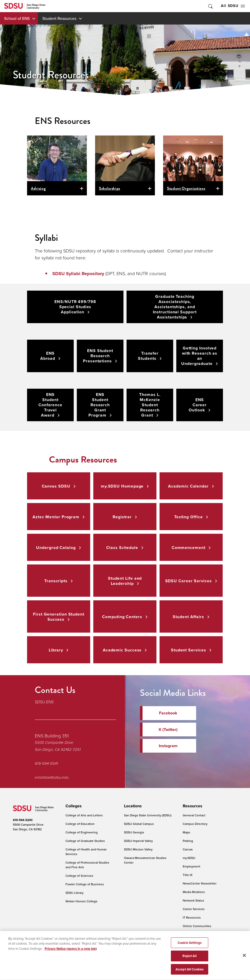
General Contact (194, 815)
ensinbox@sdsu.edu (52, 777)
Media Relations (194, 892)
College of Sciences (79, 876)
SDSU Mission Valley (138, 849)
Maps (186, 832)
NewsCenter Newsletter (200, 883)
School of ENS (17, 18)
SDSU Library (74, 893)
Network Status (193, 900)
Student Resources (59, 18)
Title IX (188, 875)
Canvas (188, 849)
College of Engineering (82, 832)
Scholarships (110, 188)
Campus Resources (83, 459)
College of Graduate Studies (85, 841)
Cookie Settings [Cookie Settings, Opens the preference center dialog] (190, 947)
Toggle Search (210, 6)
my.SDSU (189, 858)
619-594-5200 (23, 820)
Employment (191, 866)
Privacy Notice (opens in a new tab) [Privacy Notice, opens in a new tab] (71, 953)
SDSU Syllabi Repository (78, 274)
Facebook (168, 713)
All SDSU (233, 6)
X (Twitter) (168, 730)
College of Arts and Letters (84, 815)
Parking (188, 841)
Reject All (189, 961)
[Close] (244, 960)
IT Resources (192, 917)
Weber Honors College (81, 901)
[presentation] (73, 806)
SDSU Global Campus (139, 824)
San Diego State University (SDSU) (148, 815)
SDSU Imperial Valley (138, 841)
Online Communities (197, 926)
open (82, 188)
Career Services (194, 909)
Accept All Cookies (190, 974)
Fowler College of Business (85, 884)
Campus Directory (195, 824)
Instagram (168, 746)
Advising (38, 188)
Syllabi (46, 238)
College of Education (80, 824)
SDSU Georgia (134, 832)
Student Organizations (186, 188)
